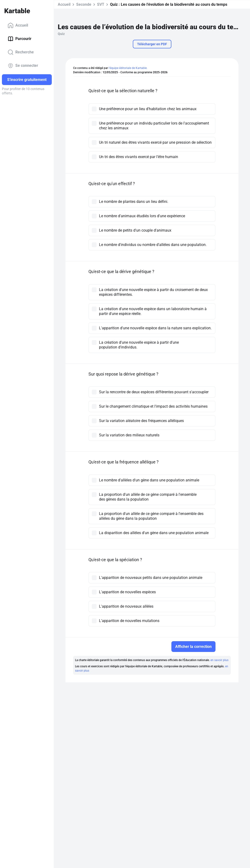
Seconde (84, 4)
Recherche (21, 52)
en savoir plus (219, 660)
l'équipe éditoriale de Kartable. (128, 68)
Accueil (18, 25)
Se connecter (23, 66)
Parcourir (20, 39)
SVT (101, 4)
